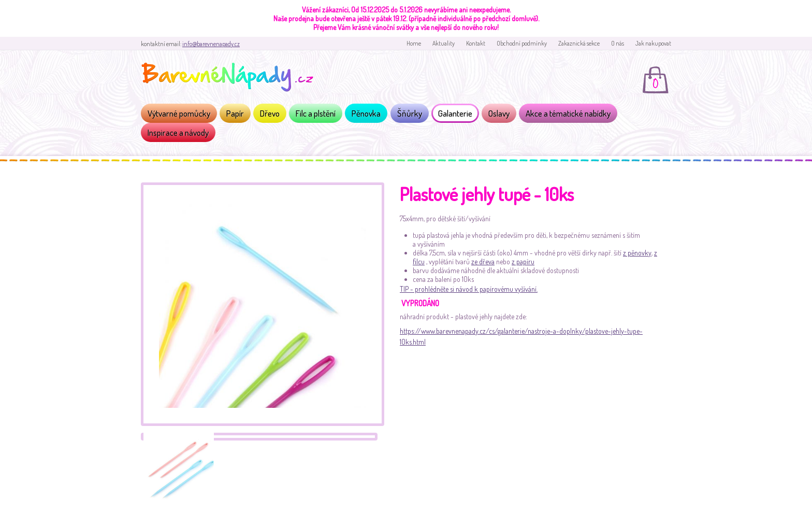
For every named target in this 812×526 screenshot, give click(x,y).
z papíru (523, 261)
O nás (618, 43)
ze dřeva (483, 261)
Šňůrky (410, 113)
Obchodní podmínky (522, 43)
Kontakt (476, 43)
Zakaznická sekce (579, 43)
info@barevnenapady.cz (211, 44)
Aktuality (444, 43)
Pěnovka (366, 113)
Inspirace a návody (178, 132)
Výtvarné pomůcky (179, 113)
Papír (235, 113)
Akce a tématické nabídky (568, 113)
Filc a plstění (316, 113)
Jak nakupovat (653, 43)
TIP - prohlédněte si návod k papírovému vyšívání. (469, 289)
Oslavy (499, 113)
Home (414, 43)
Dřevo (270, 113)
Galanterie (455, 113)
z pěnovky (637, 253)
